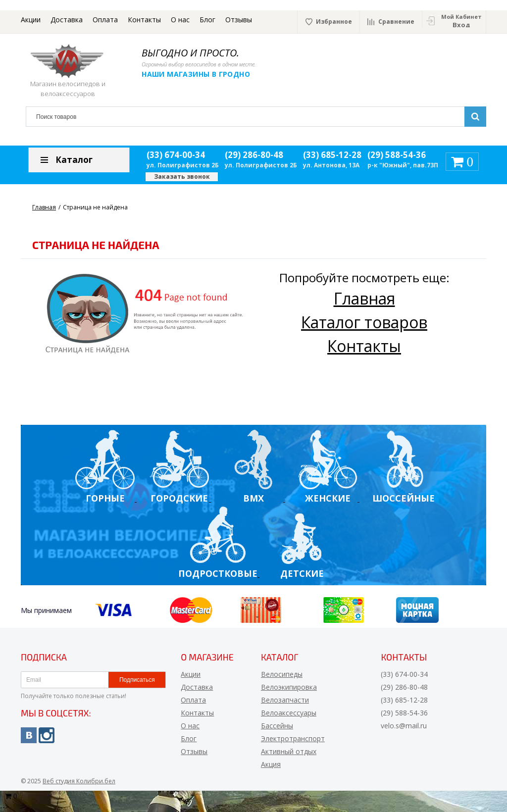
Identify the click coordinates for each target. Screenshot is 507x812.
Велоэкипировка (289, 687)
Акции (31, 20)
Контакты (144, 20)
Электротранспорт (293, 738)
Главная (364, 298)
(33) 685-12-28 (332, 155)
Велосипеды (282, 674)
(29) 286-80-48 (254, 155)
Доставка (67, 20)
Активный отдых (289, 751)
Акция (271, 764)
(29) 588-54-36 (397, 155)
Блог (207, 20)
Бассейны (277, 726)
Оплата (105, 20)
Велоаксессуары (289, 713)
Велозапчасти (285, 700)
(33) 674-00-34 (176, 155)
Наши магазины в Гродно (196, 74)
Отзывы (239, 20)
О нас (180, 20)
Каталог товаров (364, 322)
